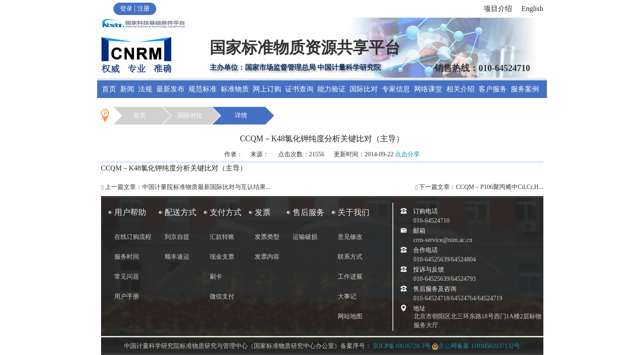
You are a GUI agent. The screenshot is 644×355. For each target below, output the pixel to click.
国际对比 (190, 115)
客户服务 (493, 89)
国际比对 (364, 89)
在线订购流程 (133, 237)
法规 (145, 89)
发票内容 (267, 257)
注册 (143, 9)
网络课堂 (428, 89)
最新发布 (170, 89)
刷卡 (216, 277)
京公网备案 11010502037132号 (476, 346)
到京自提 (177, 237)
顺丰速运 (177, 257)
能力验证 (331, 89)
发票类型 (267, 237)
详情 (241, 115)
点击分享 (407, 154)
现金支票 (222, 257)
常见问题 (127, 277)
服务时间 (127, 257)
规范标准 (203, 89)
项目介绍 (498, 9)
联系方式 (350, 257)
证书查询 (299, 89)
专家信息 (396, 89)
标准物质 (235, 89)
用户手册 (127, 296)
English (533, 9)
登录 (126, 9)
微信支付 (222, 296)
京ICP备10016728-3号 (401, 346)
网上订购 (267, 89)
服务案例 (525, 89)
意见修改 (350, 237)
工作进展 (350, 277)
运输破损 (305, 237)
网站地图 (350, 316)
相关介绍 (460, 89)
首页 (109, 89)
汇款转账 (222, 237)
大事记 (347, 296)
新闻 (127, 89)
